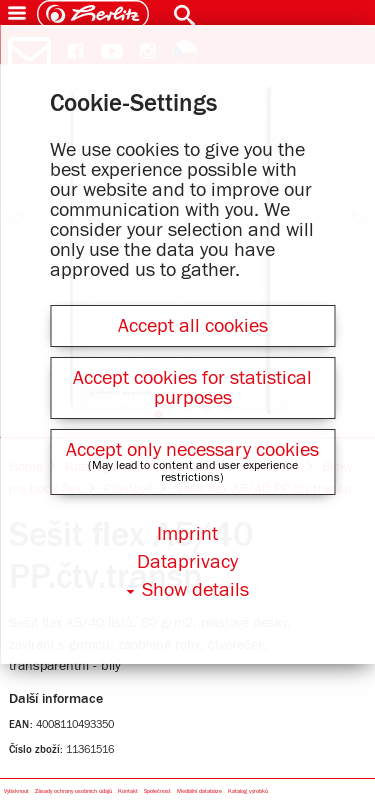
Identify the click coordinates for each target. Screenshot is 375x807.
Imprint (187, 534)
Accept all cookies (193, 326)
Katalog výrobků (248, 791)
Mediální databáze (199, 791)
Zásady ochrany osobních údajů (73, 791)
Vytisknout (16, 791)
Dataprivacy (187, 562)
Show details (195, 590)
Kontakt (128, 791)
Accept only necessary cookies (192, 450)
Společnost (157, 791)
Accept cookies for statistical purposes (192, 388)
